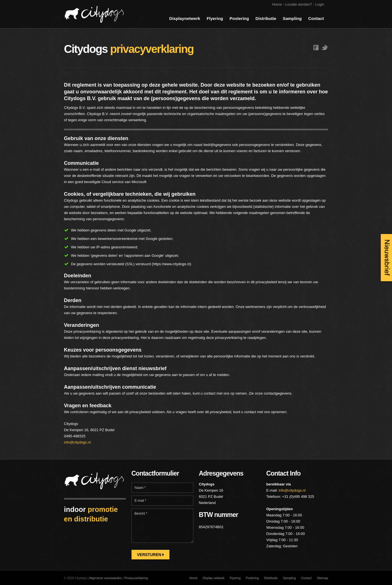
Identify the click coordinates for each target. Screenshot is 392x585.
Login (320, 4)
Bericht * (162, 526)
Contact (316, 18)
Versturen (150, 555)
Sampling (292, 18)
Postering (239, 18)
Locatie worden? (299, 4)
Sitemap (322, 578)
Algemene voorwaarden (105, 578)
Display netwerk (214, 578)
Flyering (215, 18)
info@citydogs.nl (78, 442)
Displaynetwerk (185, 18)
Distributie (266, 18)
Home (277, 4)
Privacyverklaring (136, 578)
